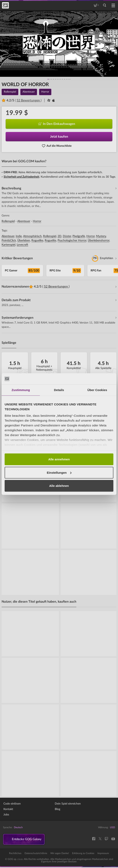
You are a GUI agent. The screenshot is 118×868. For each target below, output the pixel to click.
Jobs (6, 815)
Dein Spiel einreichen (68, 804)
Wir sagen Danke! (60, 854)
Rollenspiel (8, 221)
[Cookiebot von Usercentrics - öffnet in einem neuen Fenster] (96, 379)
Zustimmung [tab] (21, 390)
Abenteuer (24, 221)
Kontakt (8, 809)
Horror (37, 221)
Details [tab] (59, 390)
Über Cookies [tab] (97, 390)
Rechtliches (15, 854)
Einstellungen (59, 472)
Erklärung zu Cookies (83, 854)
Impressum (103, 854)
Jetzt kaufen (59, 137)
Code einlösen (12, 804)
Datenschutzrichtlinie (36, 854)
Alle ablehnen (59, 486)
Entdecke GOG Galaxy (29, 840)
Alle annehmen (59, 459)
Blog (57, 809)
